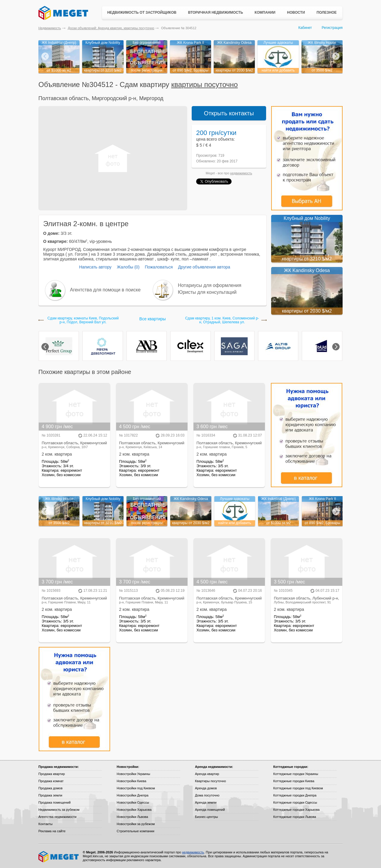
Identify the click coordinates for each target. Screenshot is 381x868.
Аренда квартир (207, 774)
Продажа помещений (54, 802)
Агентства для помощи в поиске (105, 290)
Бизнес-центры (206, 817)
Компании (265, 13)
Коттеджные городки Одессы (295, 802)
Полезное (327, 13)
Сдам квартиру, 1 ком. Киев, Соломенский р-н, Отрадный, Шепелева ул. (222, 320)
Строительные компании (135, 831)
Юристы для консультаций (207, 292)
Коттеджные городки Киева (294, 781)
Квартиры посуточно (210, 781)
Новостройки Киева (131, 781)
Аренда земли (206, 802)
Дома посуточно (207, 795)
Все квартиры (153, 319)
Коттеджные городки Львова (295, 817)
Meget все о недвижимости (59, 857)
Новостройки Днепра (133, 795)
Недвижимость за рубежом (59, 810)
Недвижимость (50, 28)
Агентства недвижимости (57, 817)
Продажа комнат (51, 781)
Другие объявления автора (204, 267)
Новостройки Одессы (133, 802)
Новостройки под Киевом (136, 788)
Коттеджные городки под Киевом (298, 788)
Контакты (46, 824)
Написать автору (95, 267)
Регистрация (332, 28)
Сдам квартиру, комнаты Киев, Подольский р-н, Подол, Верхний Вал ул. (83, 320)
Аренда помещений (210, 810)
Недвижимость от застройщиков (142, 13)
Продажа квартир (52, 774)
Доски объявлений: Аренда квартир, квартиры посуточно (111, 28)
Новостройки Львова (132, 817)
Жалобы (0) (128, 267)
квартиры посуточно (204, 84)
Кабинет (305, 28)
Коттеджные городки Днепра (295, 795)
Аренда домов (206, 788)
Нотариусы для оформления (210, 285)
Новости (296, 13)
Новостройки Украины (133, 774)
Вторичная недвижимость (216, 13)
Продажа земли (50, 795)
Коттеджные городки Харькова (296, 810)
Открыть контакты (229, 113)
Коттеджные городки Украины (296, 774)
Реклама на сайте (52, 831)
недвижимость (241, 173)
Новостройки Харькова (134, 810)
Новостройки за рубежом (136, 824)
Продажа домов (50, 788)
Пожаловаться (159, 267)
